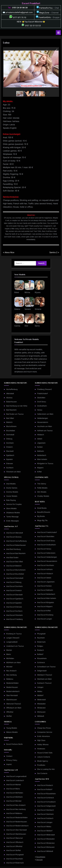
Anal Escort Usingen (45, 822)
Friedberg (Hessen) (44, 389)
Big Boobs (41, 516)
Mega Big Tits (42, 520)
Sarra (37, 326)
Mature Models (12, 732)
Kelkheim (41, 451)
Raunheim (41, 638)
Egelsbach (10, 455)
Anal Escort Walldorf (45, 831)
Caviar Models (12, 496)
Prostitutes (41, 765)
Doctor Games (12, 488)
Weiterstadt (41, 700)
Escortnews (41, 857)
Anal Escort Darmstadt (15, 578)
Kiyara (38, 292)
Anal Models (11, 484)
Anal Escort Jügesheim (46, 582)
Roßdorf (40, 654)
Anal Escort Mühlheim (14, 797)
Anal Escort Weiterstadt (46, 835)
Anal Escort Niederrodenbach (17, 826)
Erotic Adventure (43, 736)
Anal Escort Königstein (46, 602)
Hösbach (41, 435)
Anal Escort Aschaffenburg (16, 541)
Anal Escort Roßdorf (45, 789)
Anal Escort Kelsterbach (46, 594)
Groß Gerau (42, 402)
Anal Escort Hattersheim (46, 553)
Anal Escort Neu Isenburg (16, 809)
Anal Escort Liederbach (15, 780)
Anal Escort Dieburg (14, 582)
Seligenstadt (42, 671)
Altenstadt (10, 393)
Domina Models (12, 492)
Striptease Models (13, 513)
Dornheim (10, 443)
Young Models (12, 728)
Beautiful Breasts (44, 512)
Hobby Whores (43, 744)
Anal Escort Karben (44, 586)
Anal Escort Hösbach (45, 574)
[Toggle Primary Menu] (58, 33)
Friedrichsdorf (42, 393)
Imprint (9, 764)
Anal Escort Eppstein (14, 603)
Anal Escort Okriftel (13, 850)
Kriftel (39, 472)
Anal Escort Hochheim (46, 565)
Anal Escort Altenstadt (15, 533)
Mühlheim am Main (13, 662)
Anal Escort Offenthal (14, 846)
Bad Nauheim (11, 410)
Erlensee (10, 463)
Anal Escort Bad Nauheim (16, 553)
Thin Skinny (42, 484)
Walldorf (40, 695)
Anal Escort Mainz (13, 789)
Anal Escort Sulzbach (45, 818)
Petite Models (42, 488)
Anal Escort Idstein (44, 578)
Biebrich (9, 422)
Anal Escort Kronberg (45, 615)
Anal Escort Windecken (46, 843)
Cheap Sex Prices (44, 728)
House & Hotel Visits (45, 753)
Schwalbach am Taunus (46, 667)
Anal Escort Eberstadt (14, 595)
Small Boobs (42, 508)
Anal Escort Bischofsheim (16, 570)
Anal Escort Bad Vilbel (15, 562)
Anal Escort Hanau (44, 549)
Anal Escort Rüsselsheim (46, 794)
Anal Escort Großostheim (46, 545)
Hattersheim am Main (45, 414)
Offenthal (10, 712)
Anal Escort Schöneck (45, 798)
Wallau (40, 691)
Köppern (40, 468)
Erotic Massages (13, 521)
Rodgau (40, 646)
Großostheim (42, 406)
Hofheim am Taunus (45, 431)
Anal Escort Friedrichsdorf (47, 532)
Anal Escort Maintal (14, 785)
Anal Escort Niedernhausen (17, 822)
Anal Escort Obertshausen (16, 834)
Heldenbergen (43, 418)
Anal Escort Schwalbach (46, 802)
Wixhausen (41, 712)
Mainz (9, 654)
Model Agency (43, 761)
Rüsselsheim (42, 658)
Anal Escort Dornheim (14, 586)
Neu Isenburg (11, 675)
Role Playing (11, 500)
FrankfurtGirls (43, 17)
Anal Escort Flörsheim (14, 615)
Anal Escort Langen (45, 619)
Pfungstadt (41, 634)
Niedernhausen (12, 687)
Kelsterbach (42, 455)
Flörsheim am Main (13, 472)
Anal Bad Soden (12, 558)
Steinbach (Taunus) (45, 675)
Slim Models (42, 492)
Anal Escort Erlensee (14, 607)
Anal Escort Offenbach (15, 842)
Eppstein (10, 459)
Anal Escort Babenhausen (16, 545)
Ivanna (17, 326)
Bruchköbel (11, 431)
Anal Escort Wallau (44, 827)
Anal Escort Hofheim (45, 569)
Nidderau (10, 679)
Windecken (41, 708)
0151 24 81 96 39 (20, 8)
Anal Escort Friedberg (14, 619)
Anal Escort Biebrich (14, 566)
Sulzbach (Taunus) (44, 683)
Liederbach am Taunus (15, 646)
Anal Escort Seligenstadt (46, 806)
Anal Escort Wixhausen (46, 847)
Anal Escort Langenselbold (16, 776)
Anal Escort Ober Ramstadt (16, 830)
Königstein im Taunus (45, 463)
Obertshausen (12, 700)
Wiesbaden (41, 704)
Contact (9, 756)
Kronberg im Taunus (14, 634)
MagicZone (43, 13)
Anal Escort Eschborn (14, 611)
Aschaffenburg (12, 389)
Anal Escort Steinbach (45, 810)
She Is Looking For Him (46, 769)
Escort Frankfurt (31, 3)
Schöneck (41, 662)
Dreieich (9, 447)
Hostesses (41, 749)
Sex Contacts (42, 773)
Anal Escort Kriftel (44, 611)
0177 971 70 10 (18, 17)
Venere (28, 309)
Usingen (40, 687)
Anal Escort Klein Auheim (47, 598)
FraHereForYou (44, 8)
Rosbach (41, 650)
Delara (17, 309)
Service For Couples (14, 504)
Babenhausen (12, 402)
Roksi (17, 292)
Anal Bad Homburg (13, 549)
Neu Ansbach (11, 671)
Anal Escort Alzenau (14, 537)
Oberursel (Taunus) (14, 704)
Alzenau (9, 398)
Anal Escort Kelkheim (45, 590)
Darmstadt (10, 435)
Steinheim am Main (44, 679)
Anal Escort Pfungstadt (15, 855)
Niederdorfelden (12, 683)
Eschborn (10, 468)
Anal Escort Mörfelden (15, 793)
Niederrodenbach (13, 691)
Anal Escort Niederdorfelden (17, 817)
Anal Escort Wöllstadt (45, 851)
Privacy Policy (12, 760)
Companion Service (45, 732)
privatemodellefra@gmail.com (19, 12)
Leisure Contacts (44, 757)
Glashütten (41, 398)
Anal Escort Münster (14, 801)
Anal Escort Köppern (45, 606)
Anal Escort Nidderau (14, 813)
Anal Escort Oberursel (14, 838)
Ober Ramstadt (12, 695)
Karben (40, 447)
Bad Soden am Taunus (15, 414)
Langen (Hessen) (13, 638)
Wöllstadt (41, 716)
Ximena (38, 309)
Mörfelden (10, 658)
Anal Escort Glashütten (46, 536)
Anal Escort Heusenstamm (47, 561)
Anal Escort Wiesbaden (46, 839)
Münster (9, 667)
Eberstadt (10, 451)
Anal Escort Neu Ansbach (16, 805)
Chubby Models (43, 496)
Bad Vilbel (10, 418)
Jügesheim (41, 443)
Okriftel (9, 716)
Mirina (27, 292)
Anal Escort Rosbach (45, 785)
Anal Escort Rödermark (15, 863)
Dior (26, 326)
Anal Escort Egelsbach (15, 599)
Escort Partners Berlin (14, 744)
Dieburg (9, 439)
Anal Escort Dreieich (14, 590)
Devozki (39, 860)
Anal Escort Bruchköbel (15, 574)
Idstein (40, 439)
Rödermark (41, 642)
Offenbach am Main (14, 708)
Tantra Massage (12, 517)
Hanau (40, 410)
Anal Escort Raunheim (15, 859)
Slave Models (11, 508)
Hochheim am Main (45, 426)
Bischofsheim (11, 426)
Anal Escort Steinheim (45, 814)
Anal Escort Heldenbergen (47, 557)
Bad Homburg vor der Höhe (17, 406)
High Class (41, 740)
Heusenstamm (43, 422)
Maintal (9, 650)
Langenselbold (12, 642)
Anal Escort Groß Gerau (46, 541)
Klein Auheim (42, 459)
